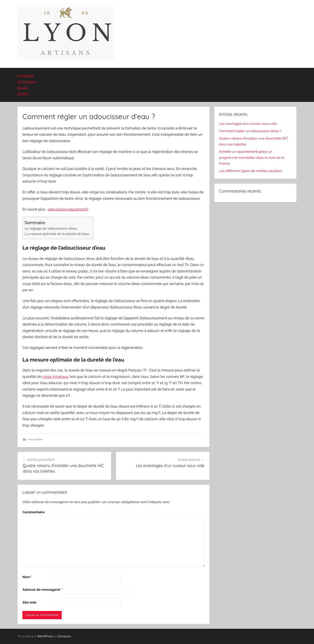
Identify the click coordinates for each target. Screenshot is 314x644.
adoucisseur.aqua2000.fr (68, 209)
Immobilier (25, 76)
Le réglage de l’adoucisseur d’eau (51, 228)
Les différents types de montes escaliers (251, 171)
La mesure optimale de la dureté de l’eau (57, 234)
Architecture (27, 82)
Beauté (23, 88)
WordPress (45, 636)
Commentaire (34, 512)
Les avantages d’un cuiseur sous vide (248, 124)
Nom (27, 577)
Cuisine (23, 93)
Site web (29, 602)
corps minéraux (55, 377)
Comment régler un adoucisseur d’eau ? (250, 131)
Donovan (64, 636)
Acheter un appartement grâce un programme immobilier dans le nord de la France (252, 158)
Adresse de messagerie (42, 590)
